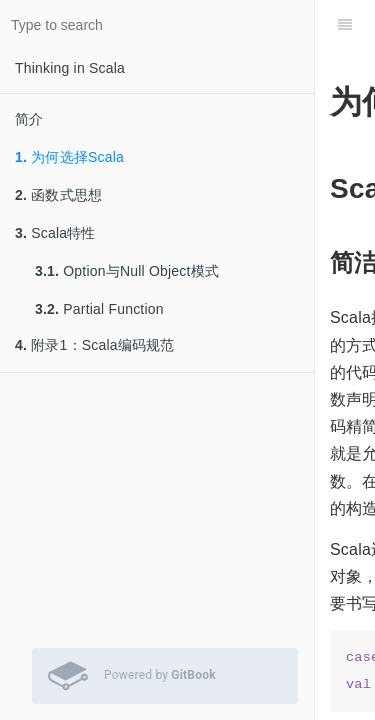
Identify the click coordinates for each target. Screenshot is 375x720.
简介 (29, 119)
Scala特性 (55, 233)
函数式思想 (58, 195)
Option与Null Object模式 (127, 271)
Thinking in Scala (70, 68)
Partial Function (99, 309)
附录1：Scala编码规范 (95, 345)
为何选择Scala (69, 157)
